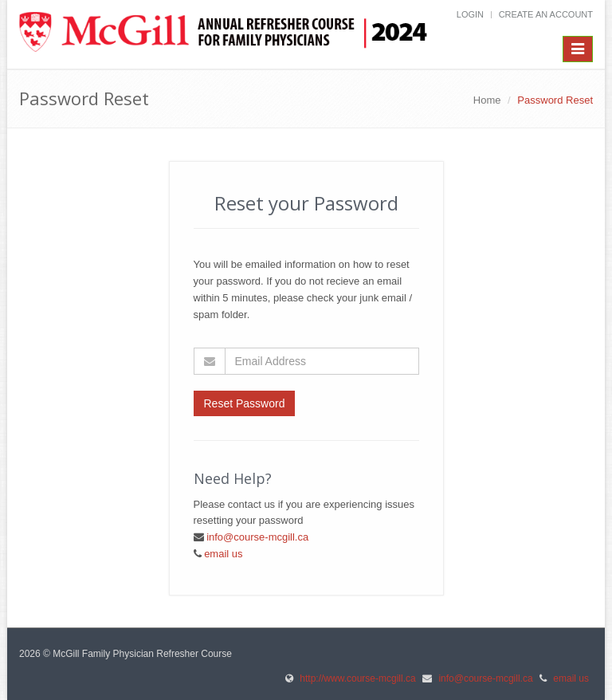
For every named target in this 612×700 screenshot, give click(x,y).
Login (470, 14)
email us (223, 554)
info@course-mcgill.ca (257, 537)
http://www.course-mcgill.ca (357, 678)
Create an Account (546, 14)
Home (487, 100)
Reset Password (245, 403)
